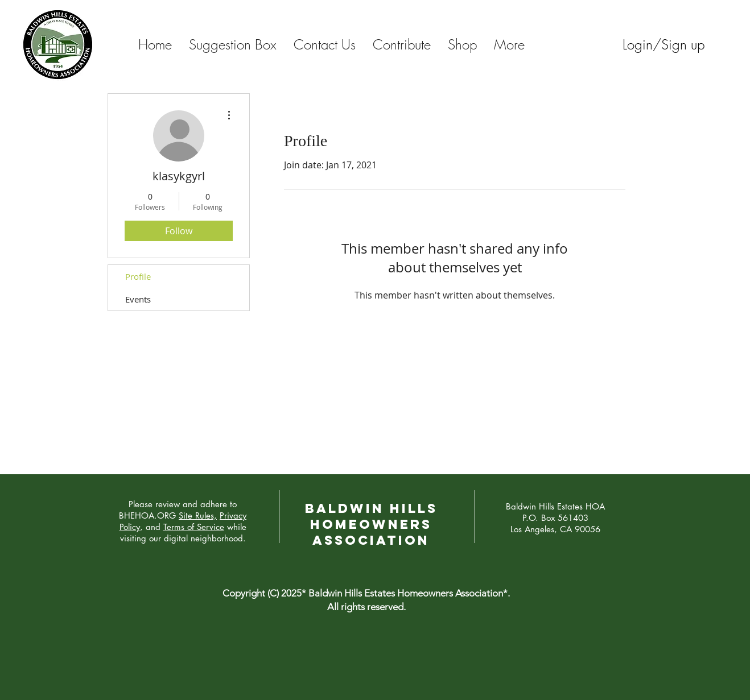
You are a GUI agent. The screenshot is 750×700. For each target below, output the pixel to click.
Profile (138, 276)
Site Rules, (198, 515)
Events (138, 299)
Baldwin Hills (371, 508)
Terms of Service (194, 527)
